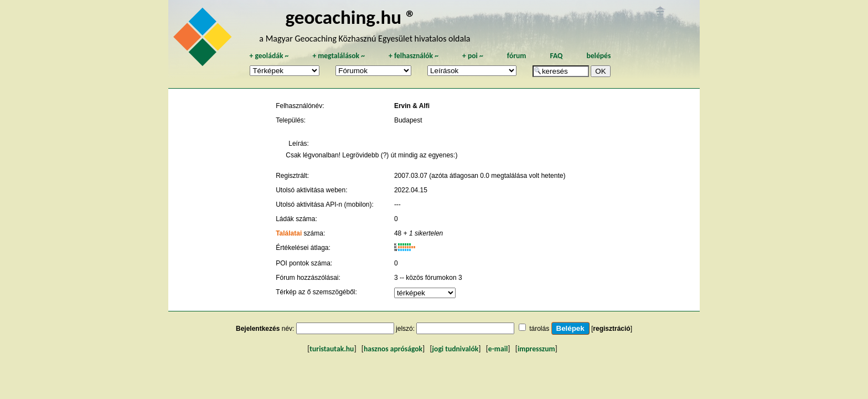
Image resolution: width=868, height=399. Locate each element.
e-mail (498, 349)
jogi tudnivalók (456, 349)
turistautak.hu (332, 349)
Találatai (289, 233)
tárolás (539, 329)
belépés (598, 56)
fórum (517, 56)
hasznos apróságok (393, 349)
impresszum (536, 349)
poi (473, 56)
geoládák (269, 56)
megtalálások (339, 56)
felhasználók (414, 56)
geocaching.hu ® (350, 17)
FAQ (556, 56)
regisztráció (611, 329)
